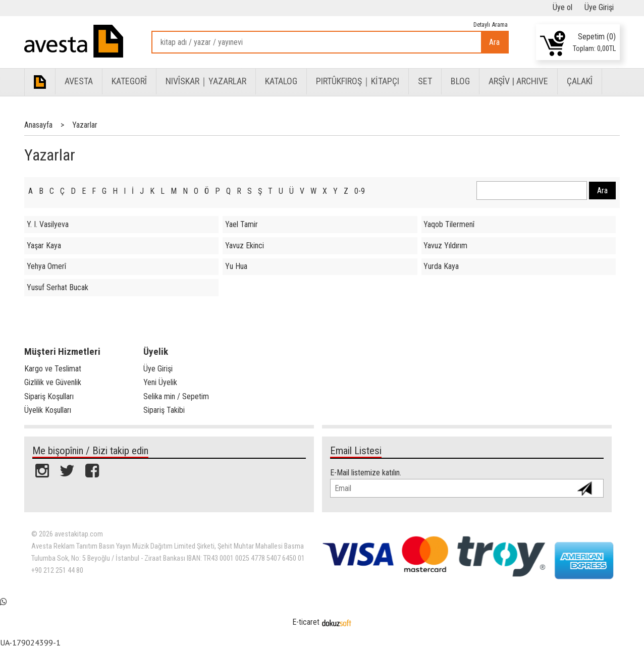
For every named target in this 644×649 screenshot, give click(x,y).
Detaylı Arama (491, 24)
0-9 (360, 191)
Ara (494, 42)
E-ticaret (306, 622)
